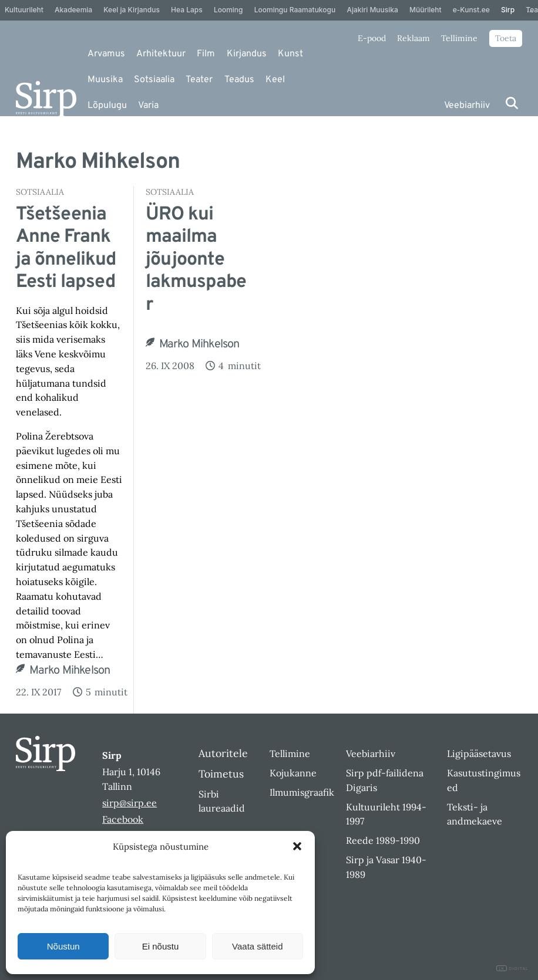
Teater (199, 80)
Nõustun (63, 946)
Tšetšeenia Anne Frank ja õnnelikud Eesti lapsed (66, 249)
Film (206, 54)
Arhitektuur (161, 54)
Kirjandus (247, 54)
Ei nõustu (161, 946)
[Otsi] (512, 103)
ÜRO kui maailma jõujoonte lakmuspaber (196, 260)
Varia (148, 106)
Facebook (123, 819)
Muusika (105, 80)
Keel (275, 80)
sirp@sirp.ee (130, 803)
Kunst (290, 54)
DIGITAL (512, 969)
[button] (297, 846)
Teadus (239, 80)
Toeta (506, 38)
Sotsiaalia (154, 80)
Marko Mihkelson (70, 671)
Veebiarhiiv (467, 106)
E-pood (372, 38)
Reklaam (413, 38)
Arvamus (106, 54)
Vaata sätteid (257, 946)
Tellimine (459, 38)
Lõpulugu (107, 106)
